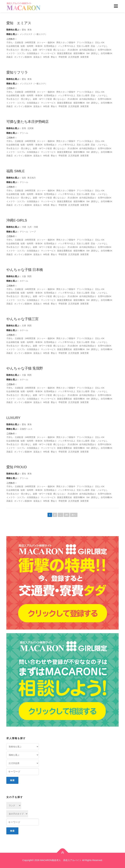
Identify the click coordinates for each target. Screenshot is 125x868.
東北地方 (32, 178)
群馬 (24, 128)
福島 (24, 178)
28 (66, 515)
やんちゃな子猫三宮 (22, 319)
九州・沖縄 (33, 227)
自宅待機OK (107, 53)
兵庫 (24, 326)
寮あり (54, 57)
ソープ (33, 232)
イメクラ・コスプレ (16, 53)
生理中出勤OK (105, 50)
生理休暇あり (50, 46)
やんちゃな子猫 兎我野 (25, 368)
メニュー (116, 6)
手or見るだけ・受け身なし (19, 50)
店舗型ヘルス (26, 429)
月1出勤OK (73, 50)
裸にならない (60, 50)
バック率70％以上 (67, 46)
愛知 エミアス (19, 23)
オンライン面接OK (23, 57)
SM (88, 53)
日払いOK (100, 42)
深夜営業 (84, 57)
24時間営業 (30, 42)
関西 (29, 276)
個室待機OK (79, 53)
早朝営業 (63, 57)
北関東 (31, 128)
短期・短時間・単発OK (32, 46)
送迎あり (38, 57)
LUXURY (13, 418)
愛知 (24, 30)
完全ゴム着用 (83, 46)
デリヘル (24, 133)
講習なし (95, 53)
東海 (29, 30)
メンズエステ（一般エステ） (33, 34)
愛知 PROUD (17, 467)
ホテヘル (24, 281)
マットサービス (48, 53)
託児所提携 (74, 57)
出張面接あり (33, 53)
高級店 (10, 57)
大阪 (24, 276)
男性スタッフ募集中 (66, 42)
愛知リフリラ (17, 72)
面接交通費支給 (65, 53)
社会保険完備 (13, 46)
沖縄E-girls (17, 220)
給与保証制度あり (88, 50)
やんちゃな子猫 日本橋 (25, 270)
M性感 (46, 57)
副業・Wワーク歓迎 (42, 50)
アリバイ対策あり (85, 42)
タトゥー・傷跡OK (46, 42)
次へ (74, 515)
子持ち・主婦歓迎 (15, 42)
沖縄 (24, 227)
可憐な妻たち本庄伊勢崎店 (28, 122)
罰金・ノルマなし (99, 46)
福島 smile (15, 171)
